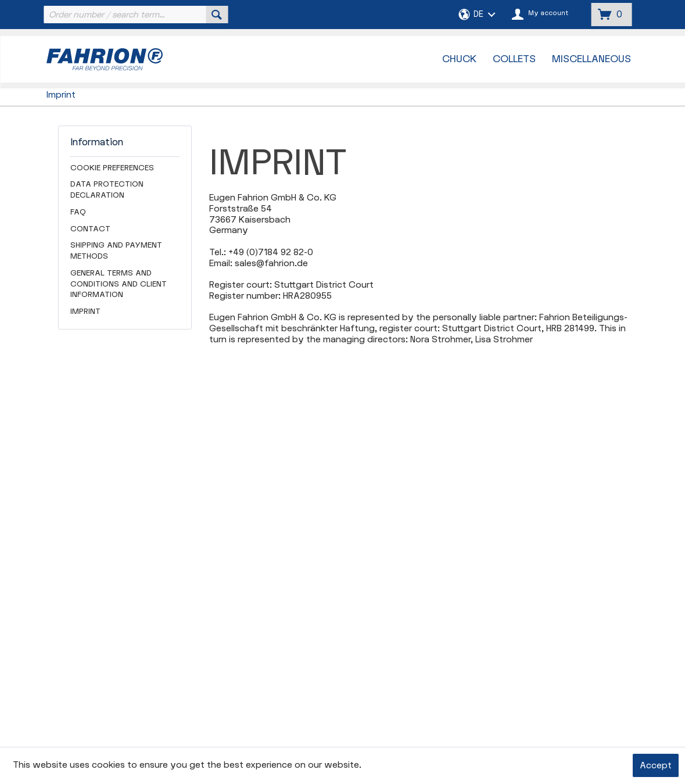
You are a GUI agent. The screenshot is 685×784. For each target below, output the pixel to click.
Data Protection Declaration (107, 190)
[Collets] (514, 59)
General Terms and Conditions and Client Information (119, 284)
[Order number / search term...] (134, 15)
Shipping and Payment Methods (116, 251)
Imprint (85, 312)
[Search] (217, 15)
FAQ (78, 212)
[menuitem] (134, 15)
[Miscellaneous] (591, 59)
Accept (656, 766)
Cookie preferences (112, 168)
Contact (90, 229)
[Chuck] (459, 59)
